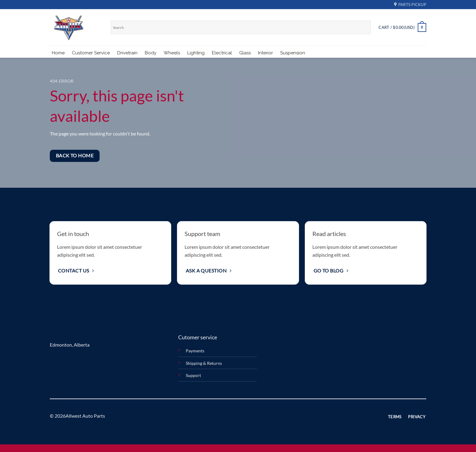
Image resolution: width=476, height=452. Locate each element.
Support (193, 375)
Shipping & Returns (204, 363)
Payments (195, 351)
